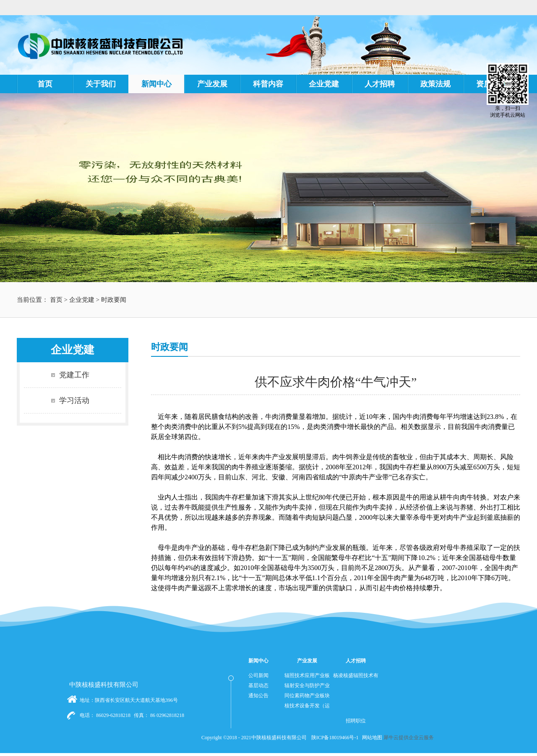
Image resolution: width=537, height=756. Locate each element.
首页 (45, 84)
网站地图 (371, 738)
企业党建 (82, 300)
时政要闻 (114, 300)
